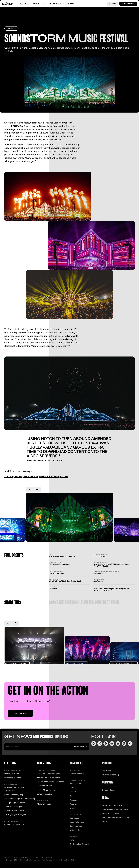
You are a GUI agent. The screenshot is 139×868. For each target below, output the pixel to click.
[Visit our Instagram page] (94, 744)
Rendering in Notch (13, 778)
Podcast (73, 800)
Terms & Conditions (110, 813)
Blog (71, 796)
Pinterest (103, 603)
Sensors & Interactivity (14, 811)
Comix (34, 123)
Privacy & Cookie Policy (112, 805)
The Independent (13, 476)
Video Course (75, 784)
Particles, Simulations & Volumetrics (14, 789)
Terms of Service (58, 860)
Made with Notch (44, 804)
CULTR (64, 476)
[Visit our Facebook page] (106, 744)
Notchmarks (75, 830)
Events (72, 808)
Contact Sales (108, 790)
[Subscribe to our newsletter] (81, 747)
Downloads (74, 818)
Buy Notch (107, 771)
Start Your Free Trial (78, 774)
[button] (29, 490)
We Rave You (31, 476)
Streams (73, 804)
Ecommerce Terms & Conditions (116, 817)
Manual (73, 788)
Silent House (65, 564)
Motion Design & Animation (49, 778)
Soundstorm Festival (50, 126)
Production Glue (99, 556)
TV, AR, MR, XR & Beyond (15, 815)
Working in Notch (12, 774)
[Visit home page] (10, 4)
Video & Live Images (13, 807)
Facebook (72, 603)
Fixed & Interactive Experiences (51, 782)
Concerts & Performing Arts (49, 774)
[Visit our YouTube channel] (112, 744)
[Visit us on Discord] (130, 744)
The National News (49, 476)
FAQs (72, 840)
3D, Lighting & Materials (15, 803)
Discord (73, 792)
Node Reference (77, 822)
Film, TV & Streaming (46, 790)
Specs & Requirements (14, 825)
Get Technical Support (79, 844)
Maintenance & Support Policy (115, 809)
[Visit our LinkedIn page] (118, 744)
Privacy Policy (71, 860)
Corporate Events (45, 786)
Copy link (56, 603)
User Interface (76, 826)
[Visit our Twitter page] (100, 744)
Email (115, 603)
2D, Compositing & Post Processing (20, 799)
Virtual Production (45, 794)
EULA (105, 821)
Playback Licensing (110, 775)
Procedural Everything (14, 795)
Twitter (87, 603)
